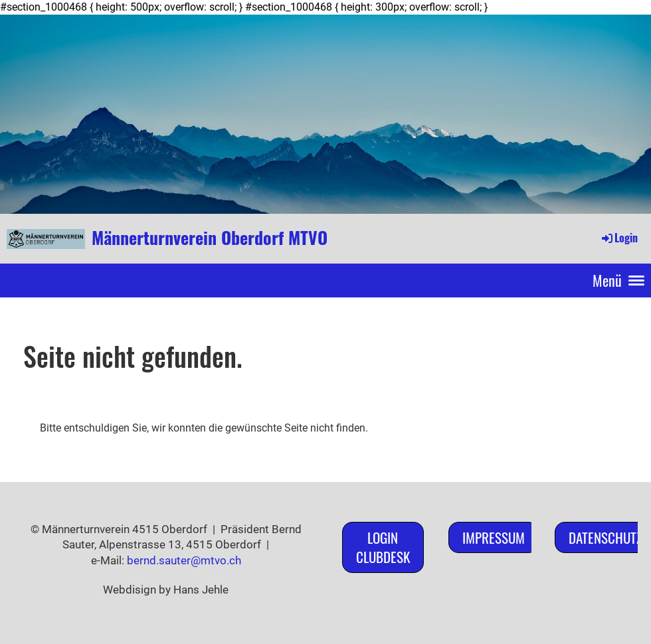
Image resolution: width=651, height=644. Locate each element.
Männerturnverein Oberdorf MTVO (210, 238)
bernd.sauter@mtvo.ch (184, 560)
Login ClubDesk (383, 547)
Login (619, 238)
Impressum (494, 537)
